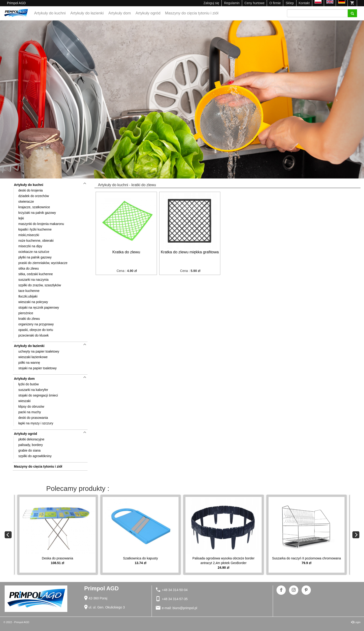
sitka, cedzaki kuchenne (36, 274)
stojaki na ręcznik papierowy (39, 307)
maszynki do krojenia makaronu (41, 224)
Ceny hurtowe (254, 3)
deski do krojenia (31, 190)
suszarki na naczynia (33, 280)
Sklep (290, 3)
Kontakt (304, 3)
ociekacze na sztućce (34, 252)
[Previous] (8, 535)
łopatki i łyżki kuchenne (35, 229)
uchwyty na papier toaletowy (39, 351)
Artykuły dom (120, 13)
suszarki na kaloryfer (33, 390)
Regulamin (232, 3)
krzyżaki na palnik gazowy (37, 213)
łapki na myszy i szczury (36, 423)
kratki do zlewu (29, 319)
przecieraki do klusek (34, 335)
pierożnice (26, 313)
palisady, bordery (31, 445)
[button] (27, 99)
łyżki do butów (29, 384)
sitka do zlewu (29, 268)
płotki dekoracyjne (31, 439)
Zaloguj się (211, 3)
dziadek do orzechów (34, 196)
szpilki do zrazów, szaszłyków (40, 285)
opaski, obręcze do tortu (36, 330)
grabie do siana (29, 450)
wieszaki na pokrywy (33, 302)
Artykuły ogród (148, 13)
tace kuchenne (29, 291)
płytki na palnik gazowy (35, 257)
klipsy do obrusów (31, 406)
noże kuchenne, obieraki (36, 241)
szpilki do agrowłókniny (35, 456)
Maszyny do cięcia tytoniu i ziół (192, 13)
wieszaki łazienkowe (33, 357)
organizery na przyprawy (36, 324)
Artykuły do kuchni (50, 13)
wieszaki (24, 401)
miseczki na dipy (30, 246)
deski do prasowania (33, 418)
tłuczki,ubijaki (28, 296)
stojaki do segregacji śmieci (38, 395)
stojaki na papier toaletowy (37, 368)
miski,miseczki (29, 235)
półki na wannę (29, 363)
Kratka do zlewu (126, 252)
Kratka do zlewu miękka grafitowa (190, 252)
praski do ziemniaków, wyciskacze (43, 263)
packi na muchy (30, 412)
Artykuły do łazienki (87, 13)
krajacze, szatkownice (34, 207)
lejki (21, 218)
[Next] (356, 535)
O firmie (275, 3)
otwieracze (26, 202)
